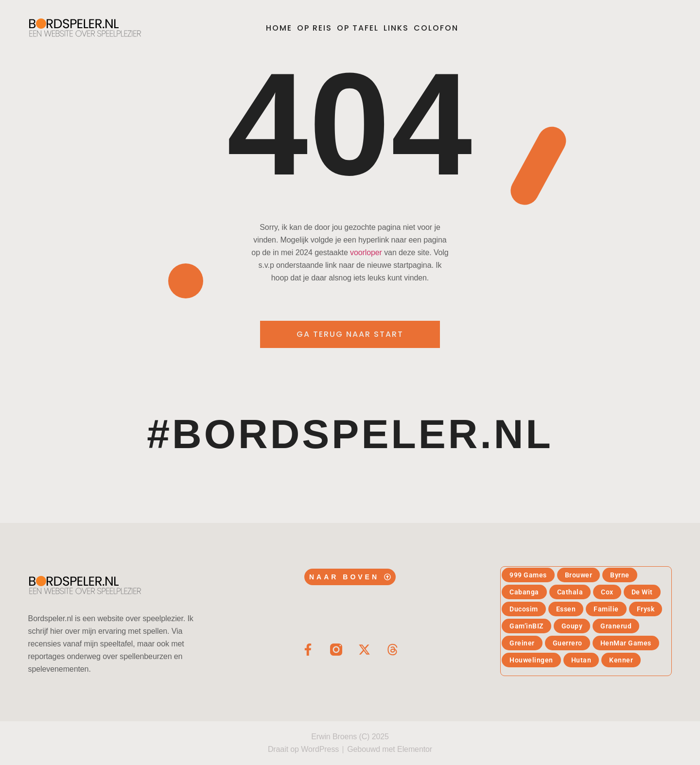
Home (279, 28)
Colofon (436, 28)
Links (396, 28)
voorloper (366, 252)
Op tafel (358, 28)
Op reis (315, 28)
